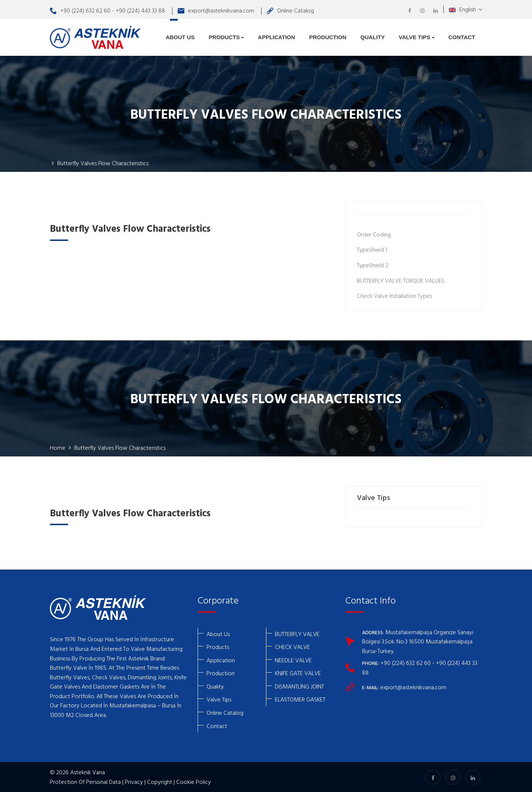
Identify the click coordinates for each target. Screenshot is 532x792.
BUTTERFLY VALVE (297, 634)
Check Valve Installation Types (394, 296)
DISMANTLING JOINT (299, 686)
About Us (180, 37)
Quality (372, 37)
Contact (462, 37)
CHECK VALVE (292, 647)
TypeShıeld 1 (372, 249)
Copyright (160, 782)
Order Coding (374, 234)
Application (277, 37)
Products (226, 37)
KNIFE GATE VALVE (298, 673)
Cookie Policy (194, 782)
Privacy (134, 782)
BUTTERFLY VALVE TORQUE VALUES (401, 281)
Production (328, 37)
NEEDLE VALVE (293, 660)
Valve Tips (416, 37)
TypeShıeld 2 (373, 265)
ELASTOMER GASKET (300, 699)
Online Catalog (290, 10)
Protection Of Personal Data (85, 782)
